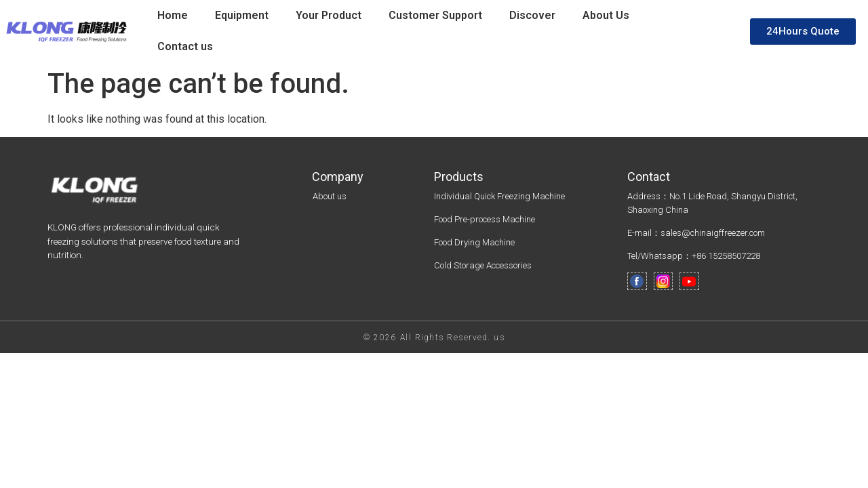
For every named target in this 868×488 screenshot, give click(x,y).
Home (173, 15)
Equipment (242, 15)
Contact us (185, 46)
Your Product (329, 15)
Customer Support (435, 15)
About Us (606, 15)
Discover (532, 15)
